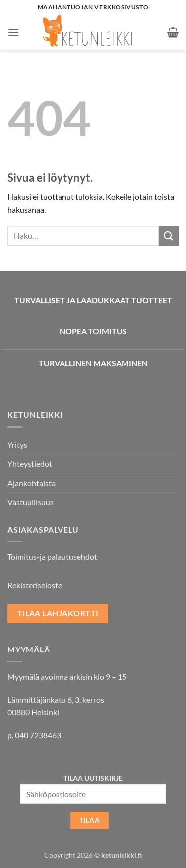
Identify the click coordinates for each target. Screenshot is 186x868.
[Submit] (169, 236)
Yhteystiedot (30, 463)
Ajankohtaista (31, 483)
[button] (13, 32)
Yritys (17, 445)
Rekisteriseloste (35, 585)
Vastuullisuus (31, 502)
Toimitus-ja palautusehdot (52, 557)
